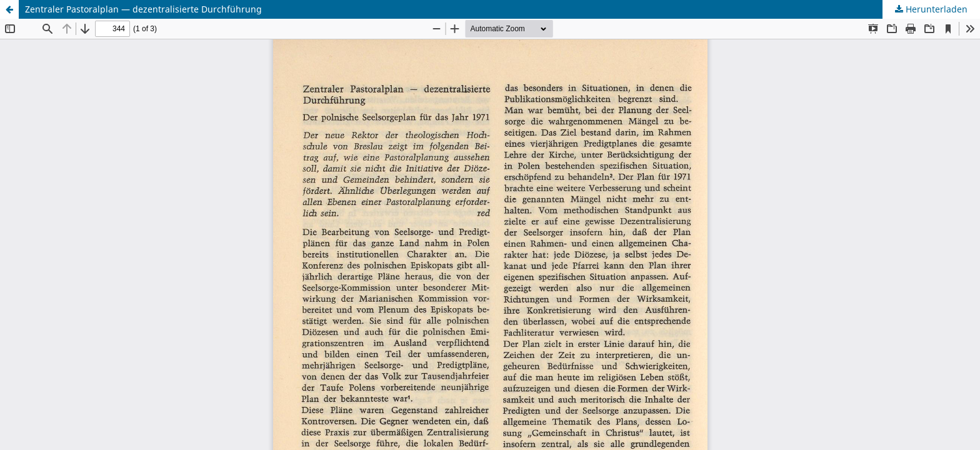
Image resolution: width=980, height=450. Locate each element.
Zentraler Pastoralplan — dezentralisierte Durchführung (143, 9)
